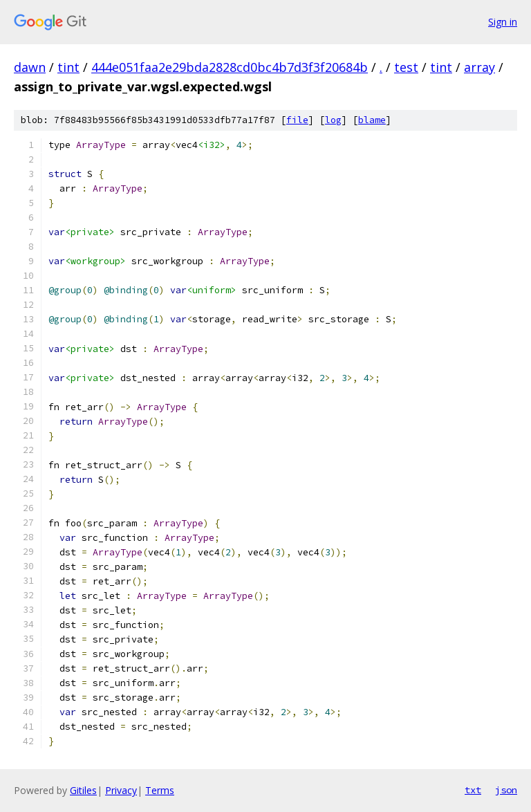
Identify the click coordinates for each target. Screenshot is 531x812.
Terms (160, 790)
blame (372, 120)
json (506, 790)
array (479, 67)
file (297, 120)
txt (473, 790)
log (333, 120)
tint (68, 67)
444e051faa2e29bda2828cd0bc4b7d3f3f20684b (230, 67)
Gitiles (83, 790)
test (406, 67)
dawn (30, 67)
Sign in (503, 22)
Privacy (121, 790)
